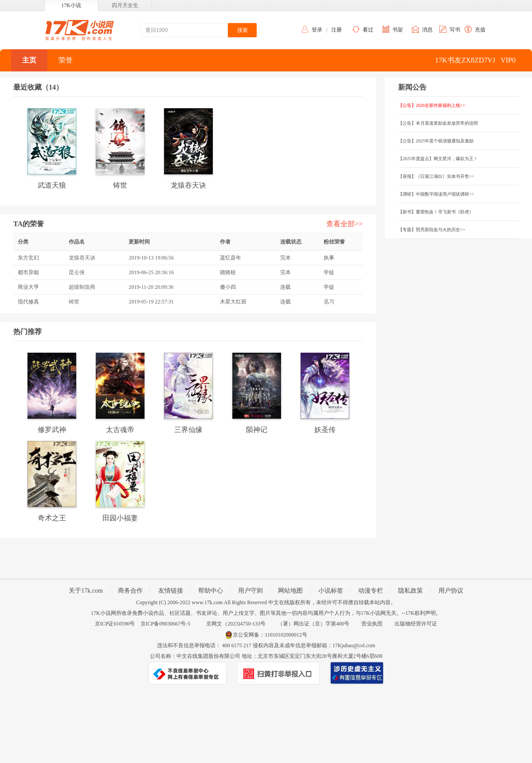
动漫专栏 (371, 591)
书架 (398, 30)
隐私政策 (411, 591)
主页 (29, 60)
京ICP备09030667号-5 (166, 624)
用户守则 (250, 591)
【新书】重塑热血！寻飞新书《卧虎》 (436, 212)
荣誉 (66, 60)
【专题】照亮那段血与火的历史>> (432, 230)
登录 (317, 30)
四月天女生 (125, 5)
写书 (455, 30)
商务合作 (130, 591)
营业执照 (372, 624)
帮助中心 (211, 591)
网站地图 (290, 591)
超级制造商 (82, 287)
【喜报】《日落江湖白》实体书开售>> (436, 176)
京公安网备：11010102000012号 (270, 635)
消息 (427, 30)
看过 (368, 30)
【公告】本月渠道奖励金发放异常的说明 (438, 123)
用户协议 (451, 591)
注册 (336, 30)
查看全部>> (344, 224)
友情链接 (171, 591)
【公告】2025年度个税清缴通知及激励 (436, 141)
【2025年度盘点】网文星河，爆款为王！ (438, 159)
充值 (480, 30)
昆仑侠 (77, 272)
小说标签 (331, 591)
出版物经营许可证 (416, 624)
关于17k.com (86, 591)
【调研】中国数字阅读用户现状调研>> (436, 194)
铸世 (74, 302)
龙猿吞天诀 (82, 258)
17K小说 (71, 5)
